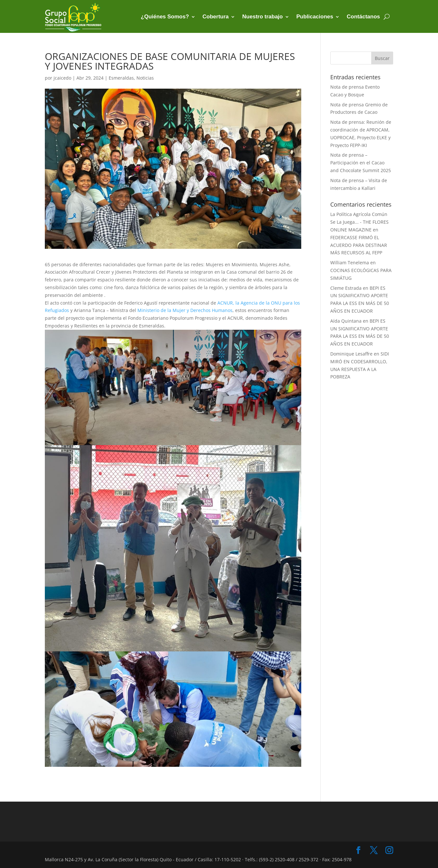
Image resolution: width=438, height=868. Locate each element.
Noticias (145, 78)
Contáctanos (363, 17)
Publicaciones (315, 17)
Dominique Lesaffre (351, 354)
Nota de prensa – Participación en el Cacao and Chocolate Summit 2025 (361, 163)
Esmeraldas (121, 78)
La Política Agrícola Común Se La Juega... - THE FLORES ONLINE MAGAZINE (359, 222)
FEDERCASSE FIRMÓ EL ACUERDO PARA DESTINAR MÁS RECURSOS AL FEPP (359, 245)
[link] (185, 310)
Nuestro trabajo (263, 17)
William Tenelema (350, 263)
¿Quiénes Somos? (165, 17)
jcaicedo (62, 78)
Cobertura (216, 17)
